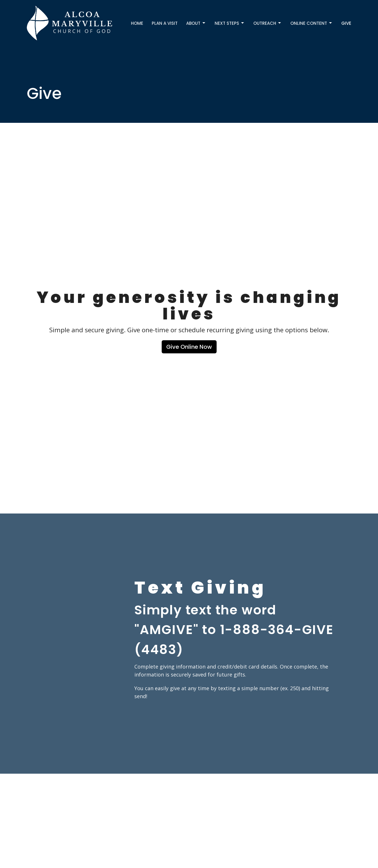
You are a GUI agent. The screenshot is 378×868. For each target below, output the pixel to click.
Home (137, 23)
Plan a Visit (165, 23)
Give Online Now (189, 347)
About (196, 23)
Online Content (312, 23)
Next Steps (230, 23)
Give (346, 23)
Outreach (268, 23)
